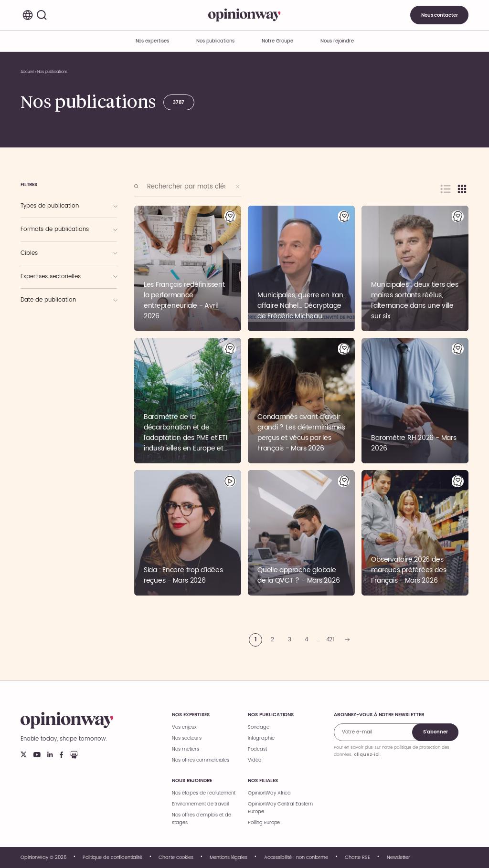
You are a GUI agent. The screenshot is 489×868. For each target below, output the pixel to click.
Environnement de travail (200, 804)
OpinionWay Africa (269, 793)
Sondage (259, 727)
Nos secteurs (186, 738)
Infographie (261, 738)
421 (330, 640)
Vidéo (255, 760)
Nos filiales (263, 781)
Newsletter (399, 858)
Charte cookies (176, 858)
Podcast (257, 749)
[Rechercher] (42, 15)
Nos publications (215, 41)
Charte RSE (358, 858)
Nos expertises (191, 715)
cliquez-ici (367, 754)
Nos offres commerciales (201, 760)
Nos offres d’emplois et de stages (202, 819)
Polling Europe (264, 823)
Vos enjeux (184, 727)
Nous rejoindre (192, 781)
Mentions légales (229, 858)
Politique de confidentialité (112, 858)
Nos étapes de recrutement (204, 793)
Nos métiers (185, 749)
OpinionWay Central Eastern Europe (280, 808)
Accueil (27, 72)
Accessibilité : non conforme (296, 858)
